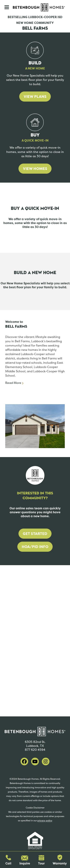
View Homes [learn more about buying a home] (35, 169)
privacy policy (45, 821)
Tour (41, 860)
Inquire (25, 860)
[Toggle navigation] (7, 7)
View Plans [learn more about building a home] (35, 97)
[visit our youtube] (35, 761)
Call (8, 860)
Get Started (35, 534)
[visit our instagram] (46, 761)
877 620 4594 (35, 750)
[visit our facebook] (24, 761)
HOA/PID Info (35, 547)
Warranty (60, 860)
